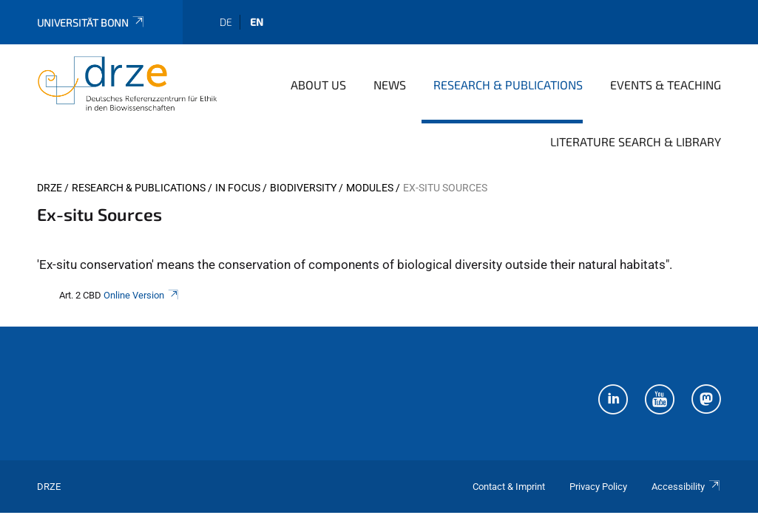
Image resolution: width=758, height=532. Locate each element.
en (257, 22)
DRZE (50, 188)
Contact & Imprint (509, 487)
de (226, 22)
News (390, 85)
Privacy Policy (598, 487)
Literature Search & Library (636, 141)
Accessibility (686, 487)
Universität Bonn (91, 23)
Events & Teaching (666, 85)
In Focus (238, 188)
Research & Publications (508, 85)
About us (318, 85)
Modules (370, 188)
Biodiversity (303, 188)
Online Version (142, 295)
